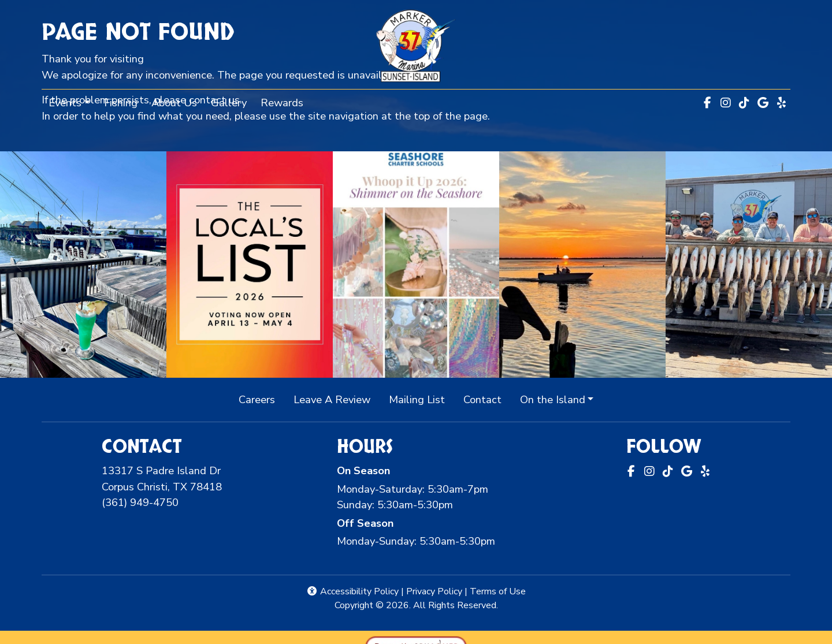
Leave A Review (337, 399)
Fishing (121, 103)
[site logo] (416, 46)
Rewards (285, 102)
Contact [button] (487, 399)
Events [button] (65, 103)
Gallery (229, 103)
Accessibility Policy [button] (352, 591)
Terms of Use (498, 591)
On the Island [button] (553, 399)
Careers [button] (261, 399)
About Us (174, 103)
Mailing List (417, 399)
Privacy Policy (434, 591)
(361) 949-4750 (140, 502)
